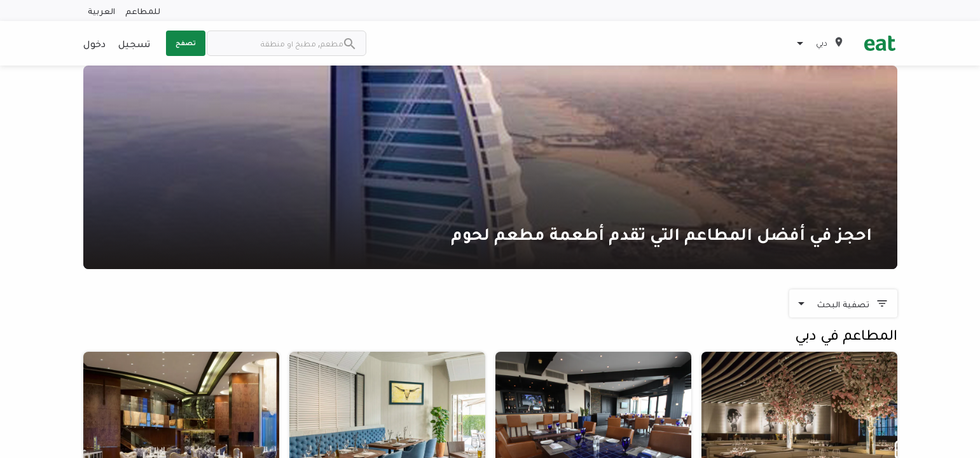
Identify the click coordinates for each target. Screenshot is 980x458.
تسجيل (134, 43)
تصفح (186, 43)
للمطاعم (143, 10)
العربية (101, 10)
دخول (94, 43)
